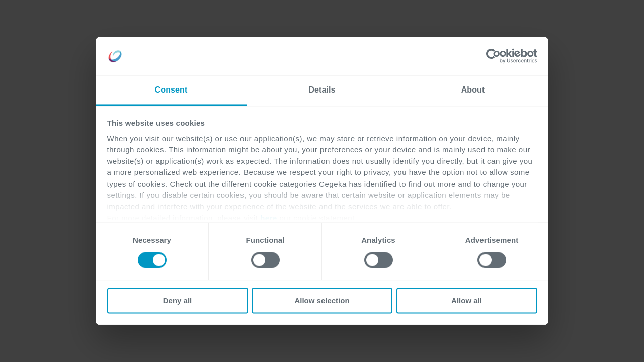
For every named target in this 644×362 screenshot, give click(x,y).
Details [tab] (322, 90)
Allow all (467, 300)
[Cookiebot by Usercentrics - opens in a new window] (493, 56)
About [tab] (473, 90)
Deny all (178, 300)
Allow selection (322, 300)
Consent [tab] (171, 90)
